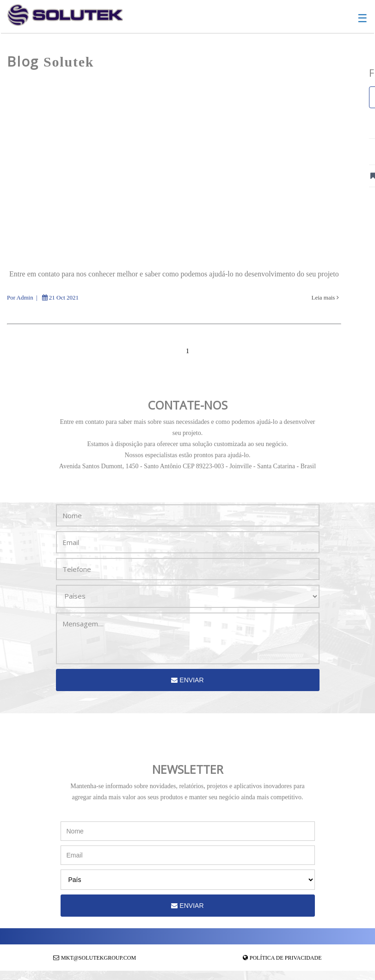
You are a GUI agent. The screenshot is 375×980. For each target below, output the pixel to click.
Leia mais (325, 297)
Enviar (187, 680)
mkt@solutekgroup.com (98, 958)
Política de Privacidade (286, 958)
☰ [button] (363, 18)
